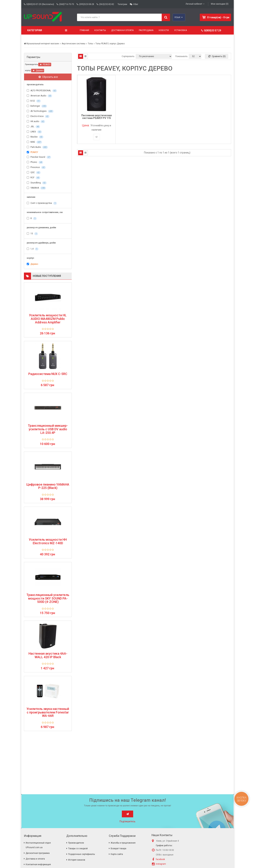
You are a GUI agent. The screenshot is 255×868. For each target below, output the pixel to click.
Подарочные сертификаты (82, 854)
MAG (34, 142)
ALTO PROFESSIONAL (42, 91)
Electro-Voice (38, 116)
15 (32, 234)
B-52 (34, 101)
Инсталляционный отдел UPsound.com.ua (38, 845)
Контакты (100, 30)
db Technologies (40, 111)
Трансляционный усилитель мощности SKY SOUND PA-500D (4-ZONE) (48, 598)
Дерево (38, 71)
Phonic (35, 162)
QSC (34, 173)
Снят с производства (42, 203)
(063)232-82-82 (107, 4)
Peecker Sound (39, 157)
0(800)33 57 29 (211, 30)
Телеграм (122, 4)
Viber (136, 4)
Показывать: (182, 56)
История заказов (77, 860)
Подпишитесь (127, 821)
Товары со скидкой (78, 849)
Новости (164, 30)
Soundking (37, 183)
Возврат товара (118, 849)
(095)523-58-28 (87, 4)
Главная (84, 30)
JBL (33, 127)
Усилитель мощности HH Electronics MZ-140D (48, 541)
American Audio (39, 96)
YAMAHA (36, 188)
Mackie (35, 137)
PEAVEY (45, 65)
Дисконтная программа (38, 853)
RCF (33, 178)
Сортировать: (128, 56)
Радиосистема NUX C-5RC (48, 374)
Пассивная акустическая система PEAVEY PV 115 (97, 117)
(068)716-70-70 (67, 4)
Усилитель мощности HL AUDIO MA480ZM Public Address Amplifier (48, 319)
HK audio (36, 122)
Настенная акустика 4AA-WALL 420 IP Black (48, 655)
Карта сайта (117, 854)
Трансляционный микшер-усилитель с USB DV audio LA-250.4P (48, 429)
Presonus (36, 167)
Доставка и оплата (122, 30)
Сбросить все (48, 77)
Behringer (37, 106)
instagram (161, 864)
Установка (180, 30)
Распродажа (146, 30)
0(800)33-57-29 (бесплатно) (40, 4)
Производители (76, 843)
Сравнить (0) (217, 56)
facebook (160, 859)
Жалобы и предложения (123, 843)
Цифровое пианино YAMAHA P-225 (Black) (48, 486)
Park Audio (37, 147)
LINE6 (34, 132)
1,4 (33, 249)
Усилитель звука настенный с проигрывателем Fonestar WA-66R (48, 712)
